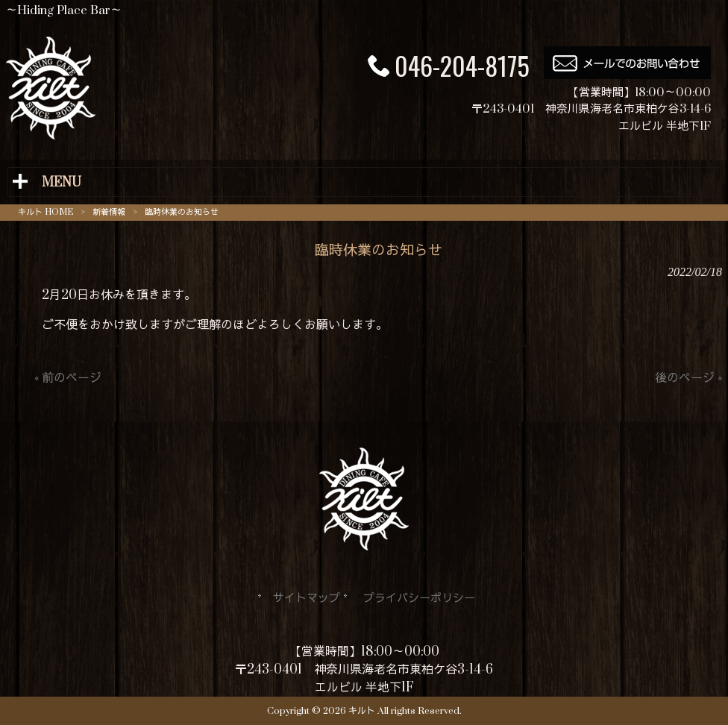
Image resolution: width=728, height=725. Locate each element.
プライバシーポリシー (419, 599)
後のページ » (688, 378)
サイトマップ (307, 599)
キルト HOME (45, 212)
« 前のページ (68, 378)
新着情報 (109, 212)
